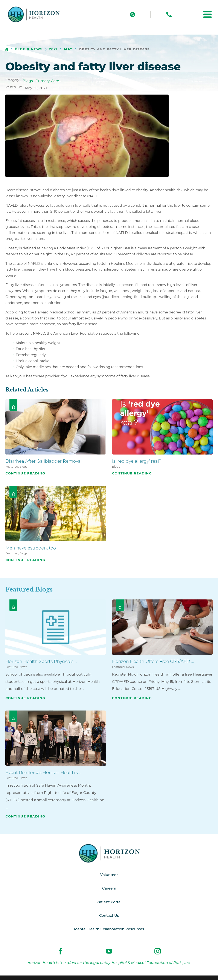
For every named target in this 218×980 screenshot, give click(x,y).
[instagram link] (158, 952)
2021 (53, 49)
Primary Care (47, 81)
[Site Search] (132, 14)
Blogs (28, 81)
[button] (207, 14)
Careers (109, 889)
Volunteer (109, 875)
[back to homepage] (7, 49)
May (68, 49)
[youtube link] (109, 952)
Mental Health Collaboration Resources (109, 930)
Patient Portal (109, 903)
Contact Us (109, 916)
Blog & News (29, 49)
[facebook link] (60, 952)
